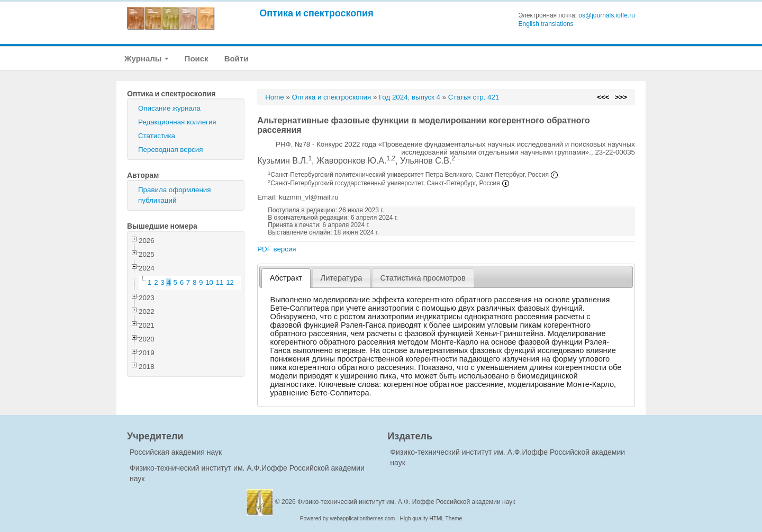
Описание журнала (169, 108)
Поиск (197, 58)
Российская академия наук (176, 452)
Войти (237, 58)
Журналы (147, 58)
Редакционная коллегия (177, 122)
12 (230, 282)
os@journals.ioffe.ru (607, 15)
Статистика (157, 136)
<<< (603, 97)
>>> (621, 97)
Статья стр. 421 (474, 97)
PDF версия (276, 249)
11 (220, 282)
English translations (546, 24)
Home (275, 97)
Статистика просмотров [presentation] (423, 278)
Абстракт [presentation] (286, 278)
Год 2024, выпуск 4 (410, 97)
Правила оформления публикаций (174, 195)
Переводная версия (170, 150)
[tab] (286, 278)
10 (209, 282)
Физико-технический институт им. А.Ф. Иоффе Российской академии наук (406, 502)
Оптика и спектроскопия (316, 13)
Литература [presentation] (342, 278)
